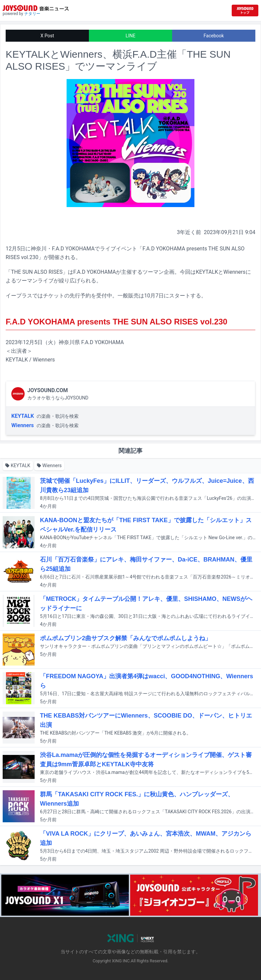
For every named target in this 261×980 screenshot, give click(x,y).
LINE (130, 36)
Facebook (214, 36)
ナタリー (32, 14)
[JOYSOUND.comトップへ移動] (245, 11)
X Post (47, 36)
